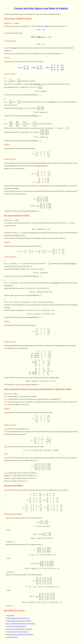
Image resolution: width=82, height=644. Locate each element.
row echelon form (39, 166)
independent (14, 48)
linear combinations (45, 26)
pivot (60, 186)
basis (57, 54)
